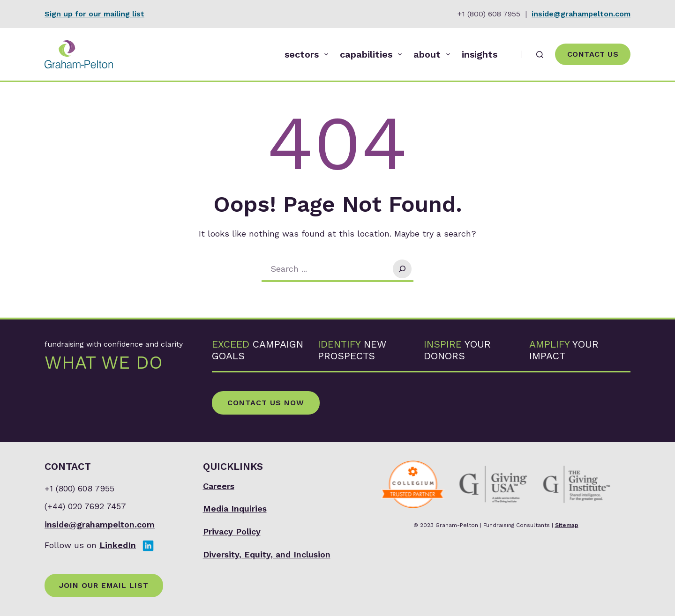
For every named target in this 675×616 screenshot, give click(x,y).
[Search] (540, 55)
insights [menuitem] (480, 54)
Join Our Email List (104, 585)
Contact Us (593, 54)
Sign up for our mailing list (94, 14)
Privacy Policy (232, 531)
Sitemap (567, 525)
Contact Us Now (266, 403)
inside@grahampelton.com (581, 14)
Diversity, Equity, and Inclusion (267, 554)
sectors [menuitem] (308, 54)
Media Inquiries (235, 508)
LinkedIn (118, 545)
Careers (219, 486)
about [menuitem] (434, 54)
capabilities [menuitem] (373, 54)
